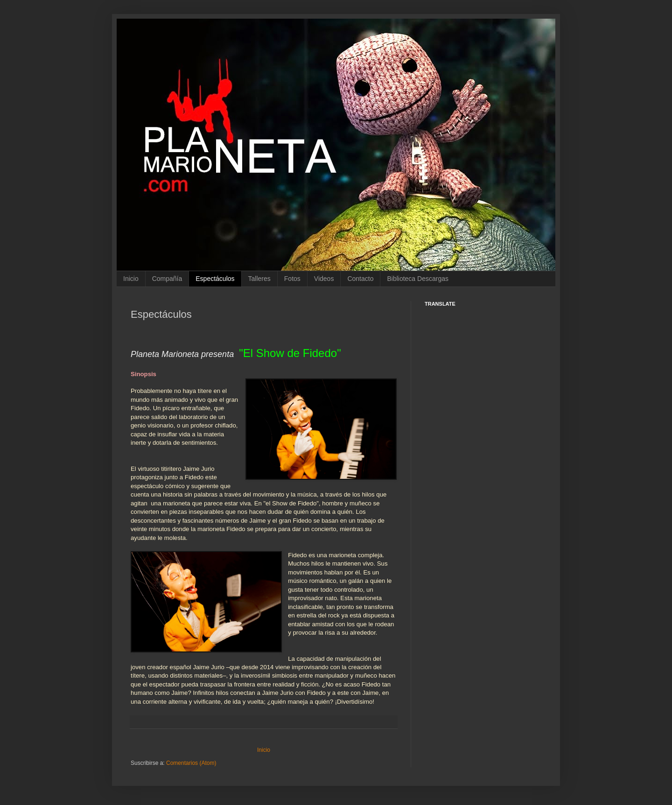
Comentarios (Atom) (191, 763)
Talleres (259, 279)
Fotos (292, 279)
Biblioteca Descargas (418, 279)
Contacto (360, 279)
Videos (324, 279)
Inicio (131, 279)
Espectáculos (215, 279)
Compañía (167, 279)
